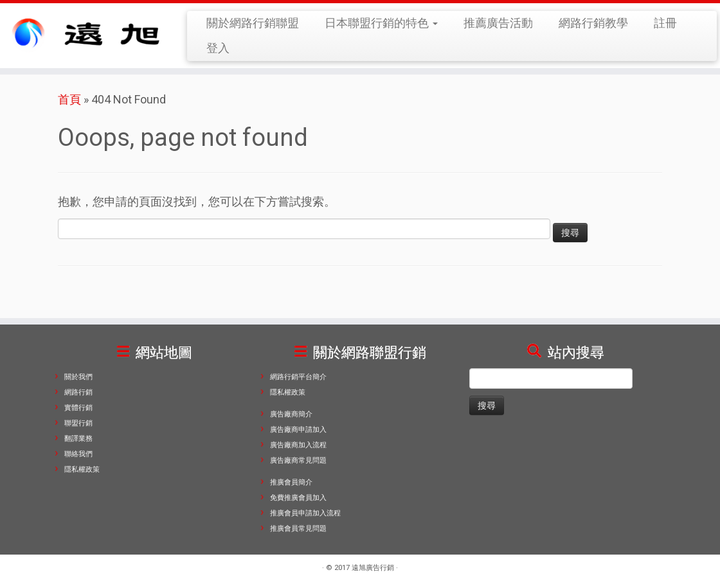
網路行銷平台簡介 (298, 377)
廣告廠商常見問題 (298, 460)
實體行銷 (78, 408)
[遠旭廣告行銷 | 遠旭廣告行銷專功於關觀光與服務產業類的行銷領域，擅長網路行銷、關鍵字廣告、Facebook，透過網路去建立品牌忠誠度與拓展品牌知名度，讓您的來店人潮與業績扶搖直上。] (84, 33)
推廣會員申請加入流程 (305, 513)
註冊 (665, 23)
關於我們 (78, 377)
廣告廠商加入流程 (298, 445)
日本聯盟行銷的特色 (381, 23)
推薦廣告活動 (498, 23)
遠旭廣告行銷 (373, 568)
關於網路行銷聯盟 (253, 23)
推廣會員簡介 (291, 482)
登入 (218, 48)
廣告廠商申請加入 (298, 430)
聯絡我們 (78, 454)
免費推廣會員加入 (298, 498)
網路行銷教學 (593, 23)
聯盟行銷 (78, 423)
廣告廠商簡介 (291, 414)
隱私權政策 (82, 469)
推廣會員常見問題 (298, 529)
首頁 (69, 99)
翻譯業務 (78, 439)
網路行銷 (78, 392)
